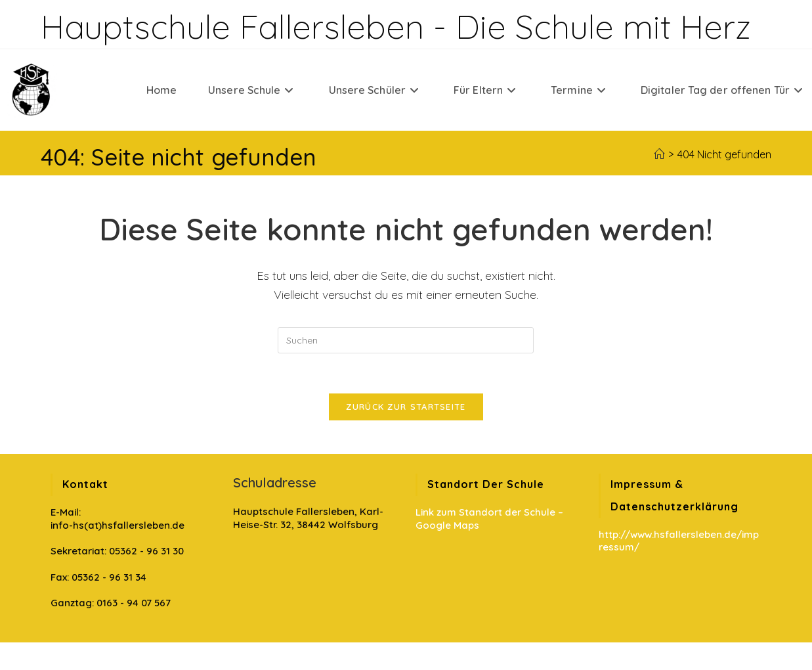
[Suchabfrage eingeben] (406, 340)
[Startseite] (659, 154)
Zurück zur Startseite (406, 407)
